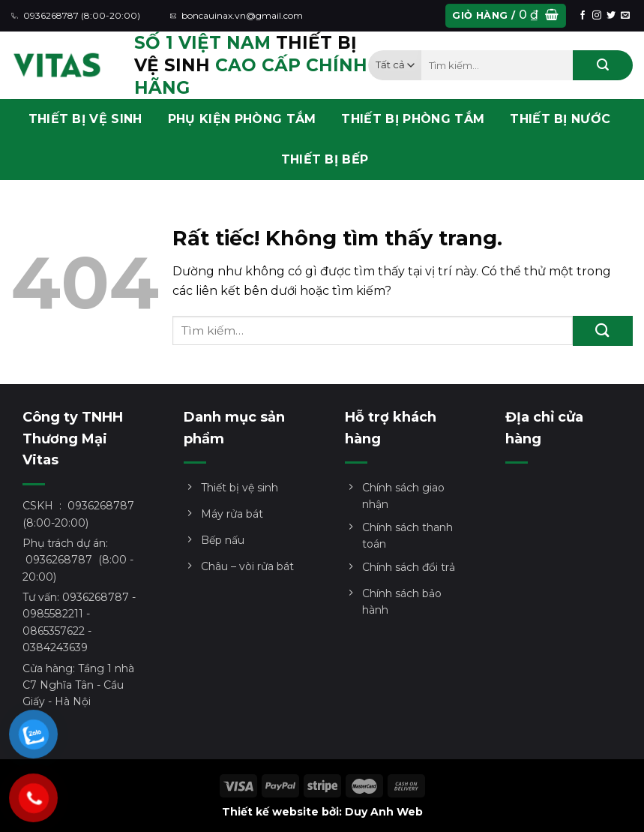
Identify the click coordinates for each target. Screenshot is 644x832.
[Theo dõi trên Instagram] (597, 16)
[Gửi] (603, 65)
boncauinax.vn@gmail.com (237, 15)
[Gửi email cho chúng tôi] (625, 16)
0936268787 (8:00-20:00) (76, 15)
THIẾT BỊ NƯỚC (560, 119)
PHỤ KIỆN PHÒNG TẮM (242, 119)
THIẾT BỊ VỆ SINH (85, 119)
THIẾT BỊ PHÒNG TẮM (413, 119)
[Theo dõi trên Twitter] (611, 16)
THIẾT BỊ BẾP (325, 159)
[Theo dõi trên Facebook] (583, 16)
